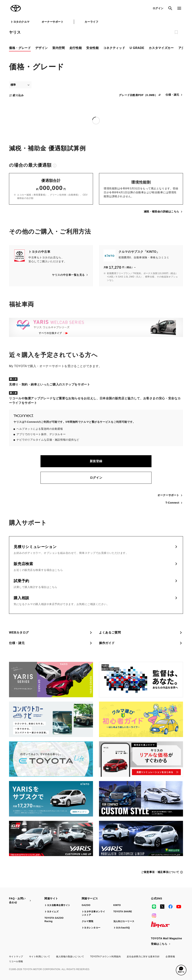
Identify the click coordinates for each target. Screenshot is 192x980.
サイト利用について (40, 957)
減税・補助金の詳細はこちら (163, 212)
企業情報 (170, 957)
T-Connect (174, 503)
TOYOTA (16, 8)
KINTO (117, 905)
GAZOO (86, 905)
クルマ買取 (88, 921)
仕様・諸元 (174, 95)
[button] (181, 970)
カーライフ (91, 22)
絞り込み (16, 95)
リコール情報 (16, 961)
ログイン (96, 478)
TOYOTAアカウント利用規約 (105, 957)
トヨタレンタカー (91, 928)
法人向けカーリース (124, 921)
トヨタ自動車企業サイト (57, 905)
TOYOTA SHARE (123, 912)
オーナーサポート (52, 22)
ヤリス (15, 32)
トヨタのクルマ (20, 22)
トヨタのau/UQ (122, 928)
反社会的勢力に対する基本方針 (143, 957)
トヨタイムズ (51, 912)
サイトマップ (16, 957)
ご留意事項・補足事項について (162, 872)
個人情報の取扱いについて (70, 957)
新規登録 (96, 461)
